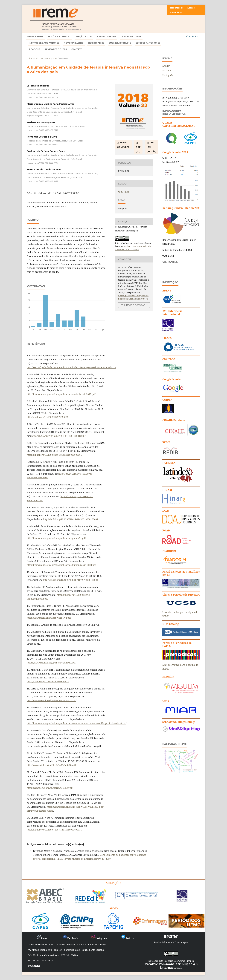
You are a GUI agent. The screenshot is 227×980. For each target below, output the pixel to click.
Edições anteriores (148, 43)
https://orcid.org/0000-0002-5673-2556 (42, 130)
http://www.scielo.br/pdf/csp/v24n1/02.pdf (49, 618)
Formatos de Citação (133, 305)
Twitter (127, 938)
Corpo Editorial (131, 37)
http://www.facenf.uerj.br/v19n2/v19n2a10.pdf (52, 700)
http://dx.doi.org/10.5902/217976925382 (48, 417)
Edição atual (84, 37)
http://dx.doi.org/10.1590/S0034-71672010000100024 (71, 580)
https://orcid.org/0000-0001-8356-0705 (42, 163)
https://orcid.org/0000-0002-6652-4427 (42, 181)
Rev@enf (34, 49)
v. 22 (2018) (52, 59)
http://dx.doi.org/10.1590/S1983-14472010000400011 (54, 830)
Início (30, 59)
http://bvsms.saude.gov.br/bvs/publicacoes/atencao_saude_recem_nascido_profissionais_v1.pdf (77, 723)
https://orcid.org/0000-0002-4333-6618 (42, 116)
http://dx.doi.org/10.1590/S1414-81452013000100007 (71, 519)
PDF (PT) (138, 149)
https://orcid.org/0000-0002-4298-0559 (42, 97)
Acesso (191, 8)
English (166, 66)
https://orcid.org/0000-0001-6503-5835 (42, 145)
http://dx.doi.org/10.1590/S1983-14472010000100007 (59, 436)
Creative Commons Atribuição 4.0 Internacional (171, 966)
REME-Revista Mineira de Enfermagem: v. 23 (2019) (84, 859)
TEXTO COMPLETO (123, 145)
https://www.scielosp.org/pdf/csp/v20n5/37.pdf (51, 663)
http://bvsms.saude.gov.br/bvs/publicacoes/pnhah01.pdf (56, 538)
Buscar (192, 37)
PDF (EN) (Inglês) (151, 147)
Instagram (99, 938)
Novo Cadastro (74, 43)
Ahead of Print (106, 37)
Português (168, 75)
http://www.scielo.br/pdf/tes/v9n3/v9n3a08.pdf (51, 765)
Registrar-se (96, 43)
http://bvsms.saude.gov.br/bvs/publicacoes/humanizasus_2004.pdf (61, 565)
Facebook (70, 938)
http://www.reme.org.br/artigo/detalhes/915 (50, 788)
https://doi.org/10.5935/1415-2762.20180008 (56, 193)
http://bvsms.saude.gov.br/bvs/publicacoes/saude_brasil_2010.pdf (61, 394)
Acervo (40, 59)
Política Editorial (60, 37)
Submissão (176, 12)
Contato (77, 49)
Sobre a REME (35, 37)
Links (42, 938)
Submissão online (120, 43)
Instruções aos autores (44, 43)
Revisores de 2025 (56, 49)
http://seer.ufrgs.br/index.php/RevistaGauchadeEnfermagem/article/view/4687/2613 (71, 367)
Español (167, 71)
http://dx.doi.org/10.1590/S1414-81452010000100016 (54, 455)
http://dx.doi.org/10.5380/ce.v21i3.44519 (48, 682)
